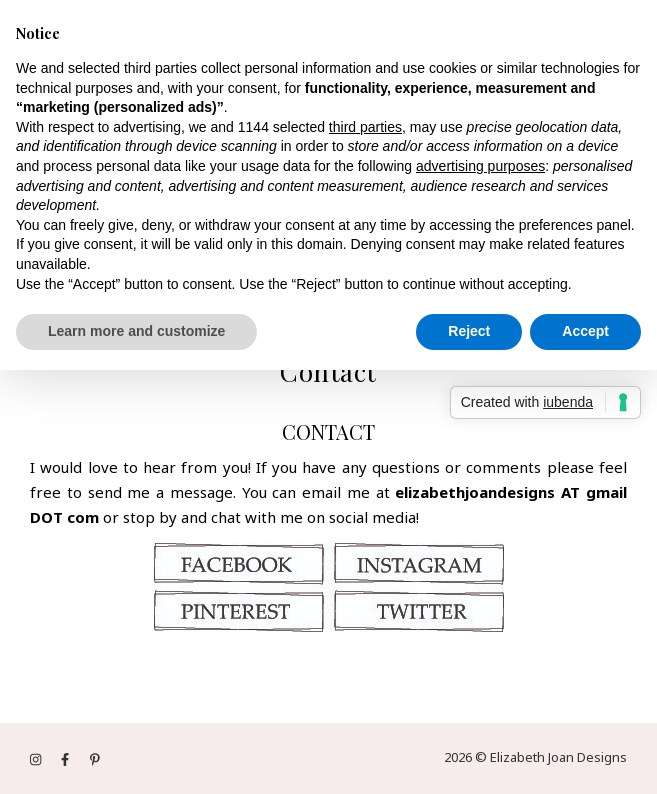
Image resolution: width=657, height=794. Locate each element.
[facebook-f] (66, 759)
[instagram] (37, 759)
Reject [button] (469, 331)
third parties (365, 127)
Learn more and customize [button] (136, 331)
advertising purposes (480, 166)
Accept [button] (585, 331)
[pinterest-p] (95, 759)
